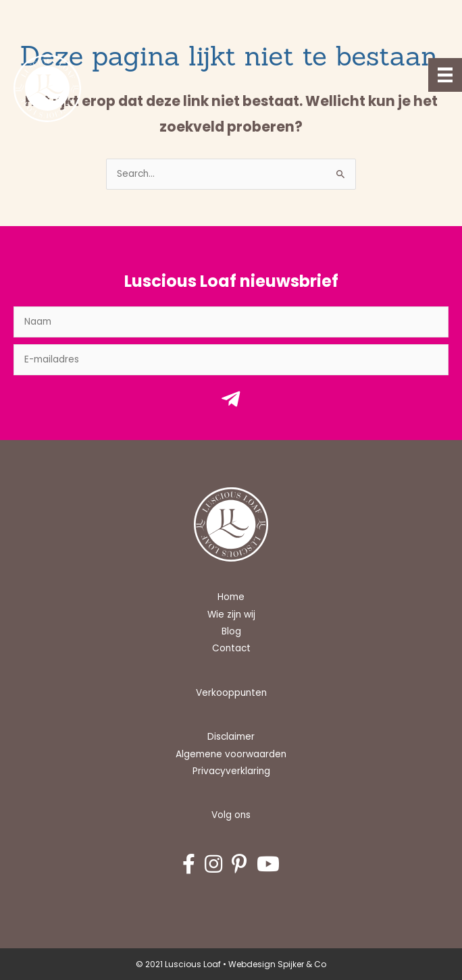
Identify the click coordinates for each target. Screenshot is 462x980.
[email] (231, 360)
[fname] (231, 322)
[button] (231, 403)
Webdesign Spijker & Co (277, 964)
